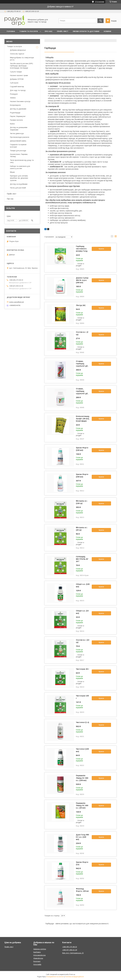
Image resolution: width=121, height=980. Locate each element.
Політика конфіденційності (74, 977)
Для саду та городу (18, 90)
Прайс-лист (63, 31)
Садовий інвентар (17, 87)
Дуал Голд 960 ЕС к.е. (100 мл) (82, 837)
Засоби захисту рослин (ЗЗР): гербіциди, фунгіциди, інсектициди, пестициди (22, 66)
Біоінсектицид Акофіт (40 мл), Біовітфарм (83, 419)
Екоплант (37, 961)
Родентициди (15, 113)
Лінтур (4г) (81, 305)
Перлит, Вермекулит (18, 116)
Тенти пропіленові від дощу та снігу (22, 161)
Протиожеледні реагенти (20, 137)
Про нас (49, 31)
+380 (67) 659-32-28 (70, 950)
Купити (101, 249)
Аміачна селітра (40, 949)
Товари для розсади (18, 151)
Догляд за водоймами (19, 184)
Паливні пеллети (16, 120)
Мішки (12, 172)
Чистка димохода (17, 133)
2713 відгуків (100, 2)
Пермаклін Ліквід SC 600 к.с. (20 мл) (82, 805)
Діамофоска (38, 958)
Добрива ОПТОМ (17, 79)
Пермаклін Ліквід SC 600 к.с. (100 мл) (82, 778)
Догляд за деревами (18, 109)
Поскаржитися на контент (55, 977)
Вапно (12, 124)
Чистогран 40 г (82, 669)
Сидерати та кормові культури (18, 146)
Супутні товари (16, 72)
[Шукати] (101, 21)
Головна (11, 31)
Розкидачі (14, 94)
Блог (9, 38)
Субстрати (14, 83)
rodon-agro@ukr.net (16, 302)
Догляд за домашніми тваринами (19, 129)
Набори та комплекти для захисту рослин (20, 167)
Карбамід (37, 952)
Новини (107, 31)
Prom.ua (72, 974)
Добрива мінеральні (18, 50)
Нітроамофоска (39, 955)
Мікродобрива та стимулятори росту (22, 59)
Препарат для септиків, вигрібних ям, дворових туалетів (19, 178)
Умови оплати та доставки (86, 31)
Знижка (13, 98)
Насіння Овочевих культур (20, 101)
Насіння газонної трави (19, 75)
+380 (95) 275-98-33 (70, 947)
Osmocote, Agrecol (17, 54)
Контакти (20, 38)
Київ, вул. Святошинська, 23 (73, 953)
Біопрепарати (15, 105)
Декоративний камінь (18, 141)
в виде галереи (112, 237)
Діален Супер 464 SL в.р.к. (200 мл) (82, 280)
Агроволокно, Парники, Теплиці (19, 155)
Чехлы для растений (18, 188)
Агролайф (37, 964)
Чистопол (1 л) (82, 722)
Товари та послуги (29, 31)
